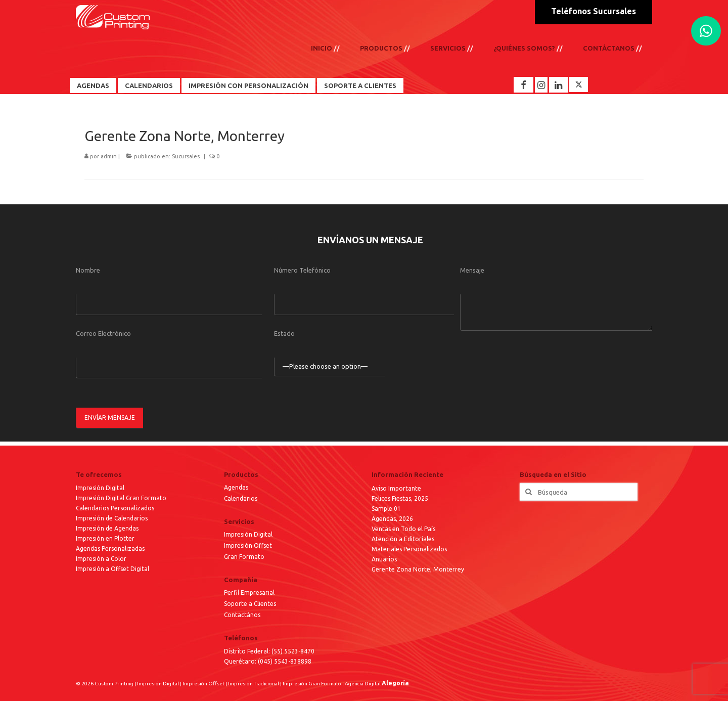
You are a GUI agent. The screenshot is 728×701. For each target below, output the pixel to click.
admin (109, 156)
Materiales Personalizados (409, 549)
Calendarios (149, 85)
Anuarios (384, 559)
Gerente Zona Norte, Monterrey (418, 569)
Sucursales (186, 156)
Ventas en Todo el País (403, 529)
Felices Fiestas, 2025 (400, 498)
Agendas (93, 85)
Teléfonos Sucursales (594, 11)
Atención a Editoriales (403, 539)
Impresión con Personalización (248, 85)
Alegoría (395, 683)
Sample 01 (386, 509)
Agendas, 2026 (392, 519)
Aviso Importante (396, 488)
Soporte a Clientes (360, 85)
